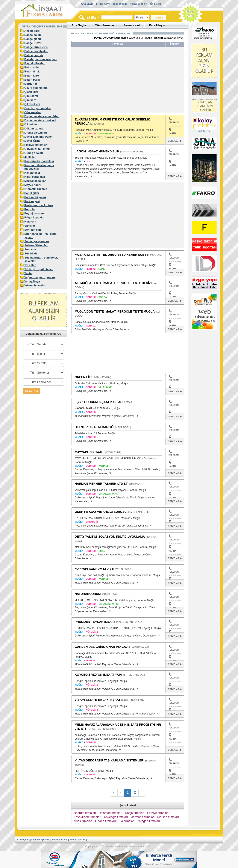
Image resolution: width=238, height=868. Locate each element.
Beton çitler (32, 67)
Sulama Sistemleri (36, 245)
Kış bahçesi (32, 173)
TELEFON (174, 120)
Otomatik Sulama (36, 189)
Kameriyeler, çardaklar (39, 161)
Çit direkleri (32, 104)
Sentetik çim (33, 230)
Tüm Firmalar (105, 25)
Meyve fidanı (33, 185)
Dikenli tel (31, 124)
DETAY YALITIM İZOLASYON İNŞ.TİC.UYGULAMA (110, 537)
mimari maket (77, 839)
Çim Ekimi (31, 96)
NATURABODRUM (88, 594)
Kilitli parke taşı (35, 177)
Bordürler (31, 84)
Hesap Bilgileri (138, 4)
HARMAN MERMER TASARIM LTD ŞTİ (102, 484)
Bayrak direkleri (35, 63)
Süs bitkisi (31, 253)
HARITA (173, 133)
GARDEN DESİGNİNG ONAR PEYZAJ (101, 647)
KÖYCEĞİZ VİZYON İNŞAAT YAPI (98, 675)
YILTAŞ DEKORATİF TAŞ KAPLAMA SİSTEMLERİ (109, 760)
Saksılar (30, 226)
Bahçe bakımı (33, 35)
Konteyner (23, 839)
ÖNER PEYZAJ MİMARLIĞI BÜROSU (101, 512)
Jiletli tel (30, 157)
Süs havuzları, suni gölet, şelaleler (41, 259)
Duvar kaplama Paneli (39, 137)
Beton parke (33, 80)
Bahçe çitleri (33, 39)
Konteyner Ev (59, 839)
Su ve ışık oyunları (37, 241)
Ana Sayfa (87, 4)
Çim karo (30, 100)
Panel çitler (32, 193)
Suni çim (30, 249)
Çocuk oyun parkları (38, 108)
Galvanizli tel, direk (37, 149)
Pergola (30, 209)
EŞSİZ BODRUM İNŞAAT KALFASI (99, 402)
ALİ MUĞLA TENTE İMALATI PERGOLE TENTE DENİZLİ (114, 283)
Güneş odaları (34, 153)
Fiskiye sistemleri (36, 145)
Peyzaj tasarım (34, 213)
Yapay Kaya (32, 281)
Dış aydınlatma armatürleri (42, 116)
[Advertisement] (112, 81)
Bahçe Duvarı (33, 43)
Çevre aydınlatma (36, 88)
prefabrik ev (204, 131)
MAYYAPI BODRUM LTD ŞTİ (94, 569)
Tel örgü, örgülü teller (39, 269)
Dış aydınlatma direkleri (40, 120)
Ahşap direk (32, 31)
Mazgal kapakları (36, 181)
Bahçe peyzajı (34, 55)
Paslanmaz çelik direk (39, 205)
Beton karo (32, 76)
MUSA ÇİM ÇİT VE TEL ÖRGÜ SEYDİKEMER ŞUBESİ (112, 255)
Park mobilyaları (35, 197)
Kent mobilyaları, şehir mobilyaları (39, 167)
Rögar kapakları (35, 217)
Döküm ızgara (34, 129)
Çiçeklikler (31, 92)
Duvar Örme (32, 141)
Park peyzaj (32, 201)
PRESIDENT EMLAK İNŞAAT (95, 622)
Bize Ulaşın (120, 4)
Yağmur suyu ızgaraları (40, 277)
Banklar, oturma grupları (41, 59)
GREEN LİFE (84, 377)
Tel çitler (30, 265)
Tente (28, 273)
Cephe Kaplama (40, 839)
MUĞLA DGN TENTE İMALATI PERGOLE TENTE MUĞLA (115, 311)
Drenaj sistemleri (36, 133)
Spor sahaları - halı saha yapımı (41, 235)
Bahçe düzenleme (36, 47)
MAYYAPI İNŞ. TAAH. (89, 452)
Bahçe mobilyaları (36, 51)
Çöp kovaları (33, 112)
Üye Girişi (156, 4)
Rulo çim (30, 222)
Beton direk (32, 71)
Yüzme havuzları (35, 285)
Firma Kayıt (103, 4)
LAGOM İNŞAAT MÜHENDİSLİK (97, 151)
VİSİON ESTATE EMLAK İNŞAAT (98, 700)
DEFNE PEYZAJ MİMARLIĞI (94, 427)
